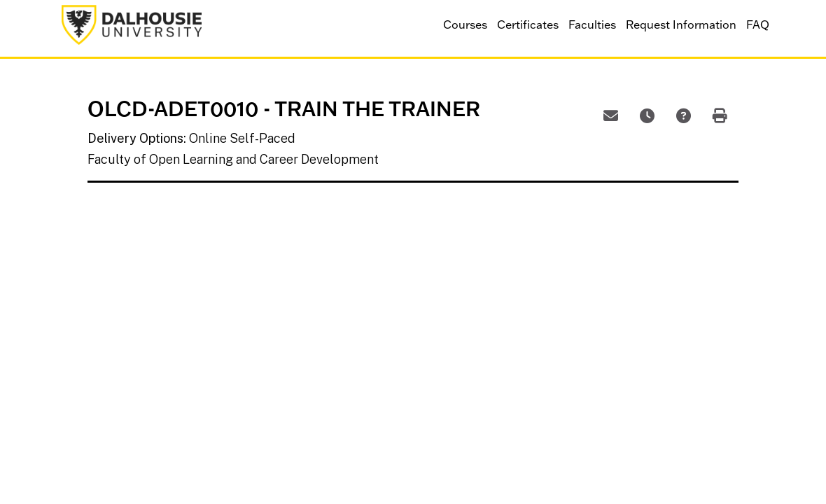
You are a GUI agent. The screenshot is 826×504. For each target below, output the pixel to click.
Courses (465, 24)
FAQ (758, 24)
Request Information (681, 24)
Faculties (592, 24)
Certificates (528, 24)
